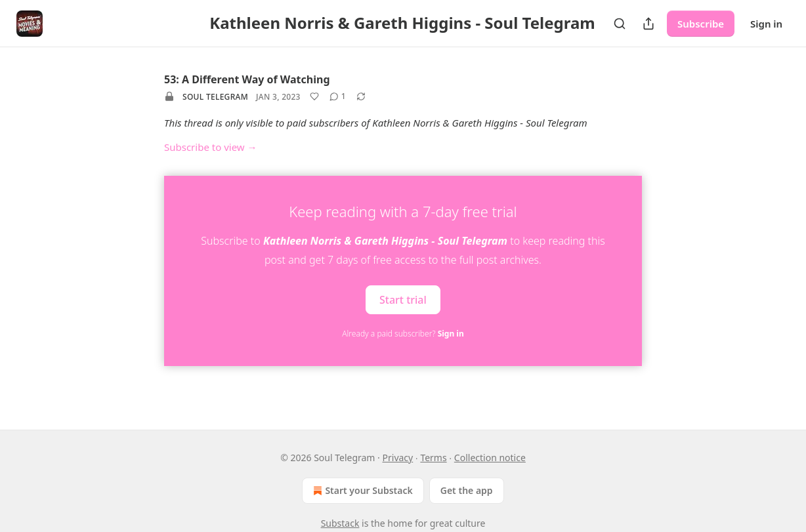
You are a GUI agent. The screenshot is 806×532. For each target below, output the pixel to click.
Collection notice (490, 458)
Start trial (403, 299)
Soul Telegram (215, 97)
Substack (340, 523)
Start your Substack (361, 491)
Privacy (398, 458)
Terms (433, 458)
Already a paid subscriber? (403, 334)
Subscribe (701, 24)
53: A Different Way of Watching (247, 79)
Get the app (467, 490)
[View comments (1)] (338, 96)
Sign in (766, 24)
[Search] (620, 24)
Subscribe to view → (211, 147)
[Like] (314, 96)
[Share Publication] (648, 24)
